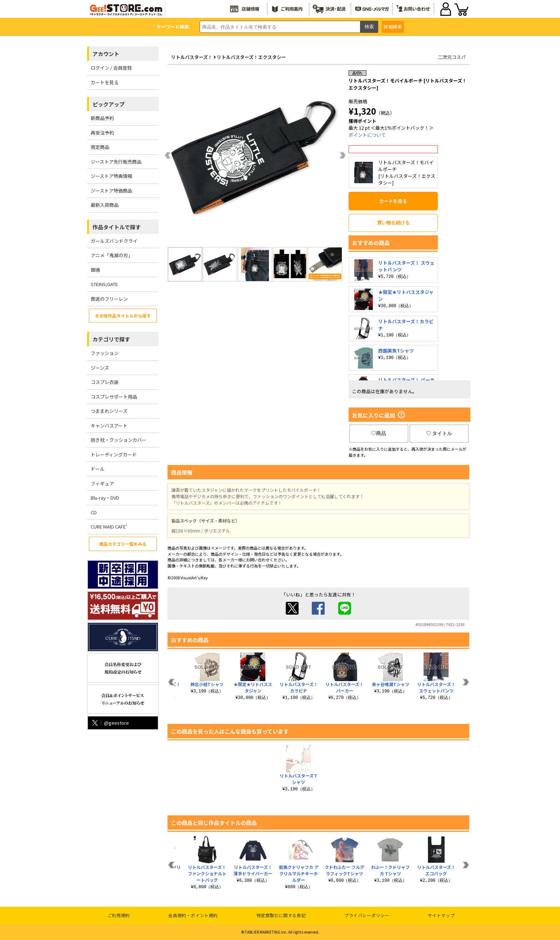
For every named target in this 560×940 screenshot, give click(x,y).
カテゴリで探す (111, 339)
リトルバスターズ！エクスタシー (251, 57)
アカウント (106, 54)
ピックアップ (109, 104)
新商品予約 (102, 118)
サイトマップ (441, 915)
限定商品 (100, 147)
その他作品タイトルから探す (123, 316)
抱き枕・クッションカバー (119, 440)
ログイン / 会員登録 (111, 68)
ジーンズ (100, 368)
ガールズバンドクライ (114, 241)
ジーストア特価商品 (111, 191)
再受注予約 (102, 133)
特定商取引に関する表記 (281, 915)
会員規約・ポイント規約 (193, 915)
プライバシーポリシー (367, 915)
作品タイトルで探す (117, 227)
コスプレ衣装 (105, 382)
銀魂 (95, 270)
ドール (98, 469)
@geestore (110, 723)
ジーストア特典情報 (111, 176)
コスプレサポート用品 (114, 397)
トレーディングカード (114, 454)
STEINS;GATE (104, 284)
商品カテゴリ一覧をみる (123, 544)
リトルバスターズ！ (192, 57)
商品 (379, 433)
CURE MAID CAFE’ (109, 527)
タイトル (439, 433)
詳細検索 (393, 27)
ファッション (105, 353)
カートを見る (105, 82)
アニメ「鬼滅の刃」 (112, 255)
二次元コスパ (452, 57)
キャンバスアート (109, 426)
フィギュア (102, 483)
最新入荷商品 (105, 205)
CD (94, 512)
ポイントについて (367, 135)
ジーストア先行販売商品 (116, 162)
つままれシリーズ (109, 411)
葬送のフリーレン (109, 299)
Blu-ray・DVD (105, 498)
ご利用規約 (119, 915)
